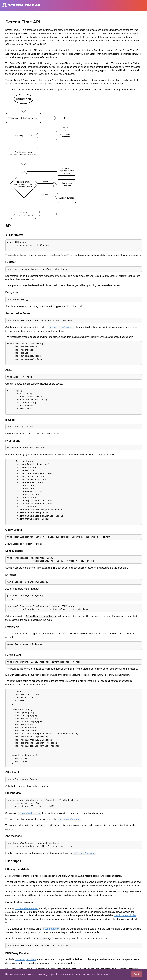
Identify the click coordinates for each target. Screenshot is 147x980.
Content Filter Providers (27, 907)
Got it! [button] (137, 974)
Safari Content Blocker (125, 914)
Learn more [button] (103, 974)
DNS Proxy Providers (25, 958)
